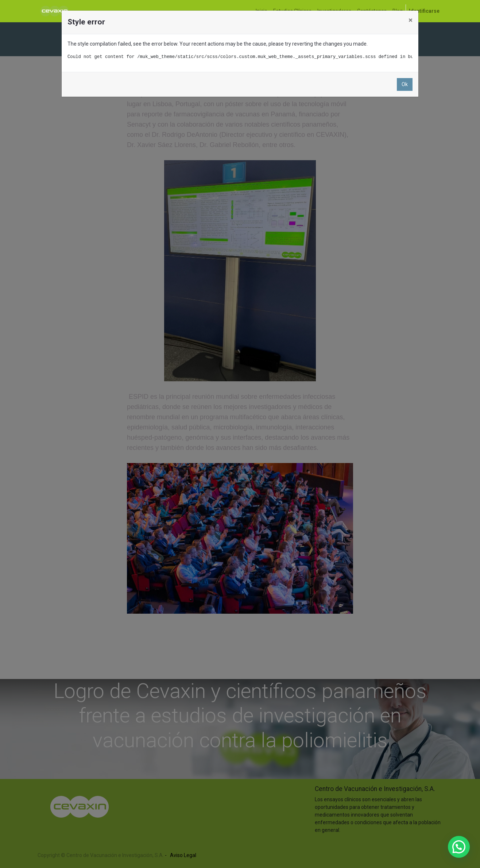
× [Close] (411, 20)
